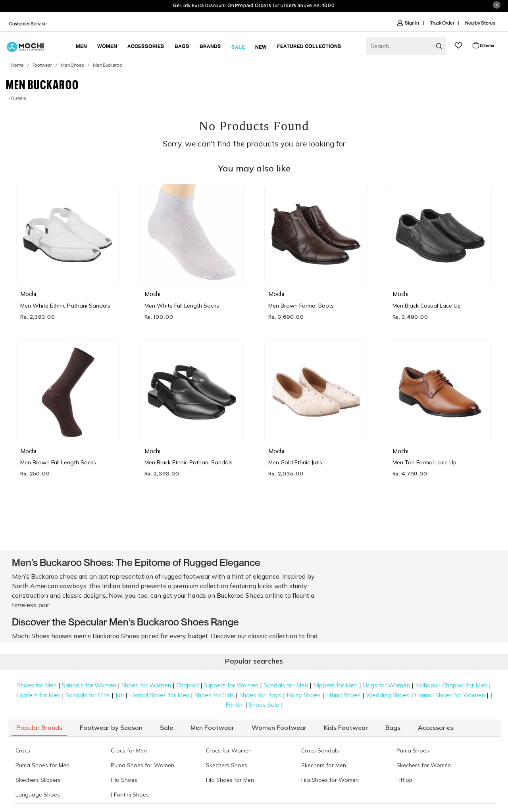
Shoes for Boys (260, 695)
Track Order (442, 23)
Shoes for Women (146, 685)
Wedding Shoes (388, 695)
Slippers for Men (335, 685)
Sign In (408, 23)
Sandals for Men (286, 685)
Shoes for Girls (214, 695)
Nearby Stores (480, 23)
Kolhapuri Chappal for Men (451, 685)
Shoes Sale (264, 705)
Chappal (188, 685)
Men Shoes (72, 65)
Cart (483, 45)
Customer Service (28, 24)
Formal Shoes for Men (159, 695)
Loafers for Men (38, 695)
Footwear (42, 65)
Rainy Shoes (304, 695)
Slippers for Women (231, 685)
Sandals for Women (89, 685)
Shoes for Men (37, 685)
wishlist (458, 45)
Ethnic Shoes (343, 695)
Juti (119, 695)
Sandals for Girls (88, 695)
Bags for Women (386, 685)
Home (17, 65)
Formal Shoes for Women (450, 695)
